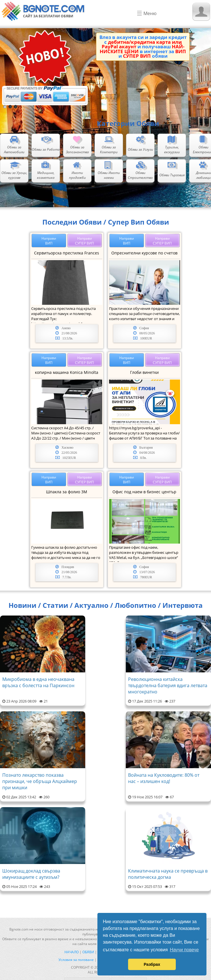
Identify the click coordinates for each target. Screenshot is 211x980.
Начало (72, 952)
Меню (150, 13)
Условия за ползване (76, 960)
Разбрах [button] (152, 964)
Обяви (88, 952)
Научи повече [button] (184, 950)
